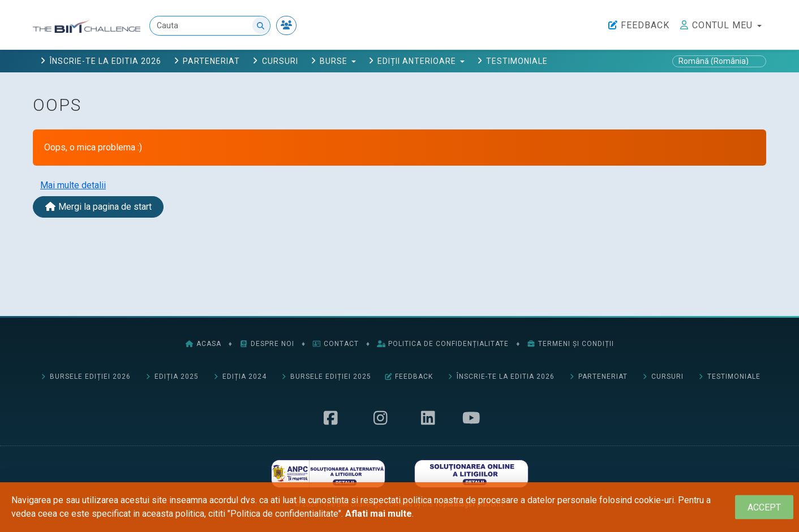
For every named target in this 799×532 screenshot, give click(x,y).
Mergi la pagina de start (98, 207)
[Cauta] (210, 26)
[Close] (764, 507)
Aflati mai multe (379, 514)
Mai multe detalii (73, 185)
